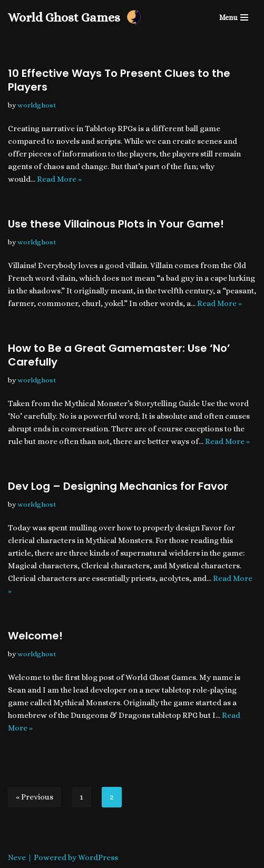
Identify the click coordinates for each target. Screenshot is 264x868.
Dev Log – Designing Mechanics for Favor (118, 486)
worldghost (37, 105)
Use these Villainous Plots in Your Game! (116, 224)
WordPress (98, 857)
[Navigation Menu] (234, 17)
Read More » (59, 179)
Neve (17, 857)
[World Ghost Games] (75, 17)
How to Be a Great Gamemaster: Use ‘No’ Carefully (119, 355)
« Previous (35, 797)
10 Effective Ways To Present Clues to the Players (119, 80)
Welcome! (35, 636)
